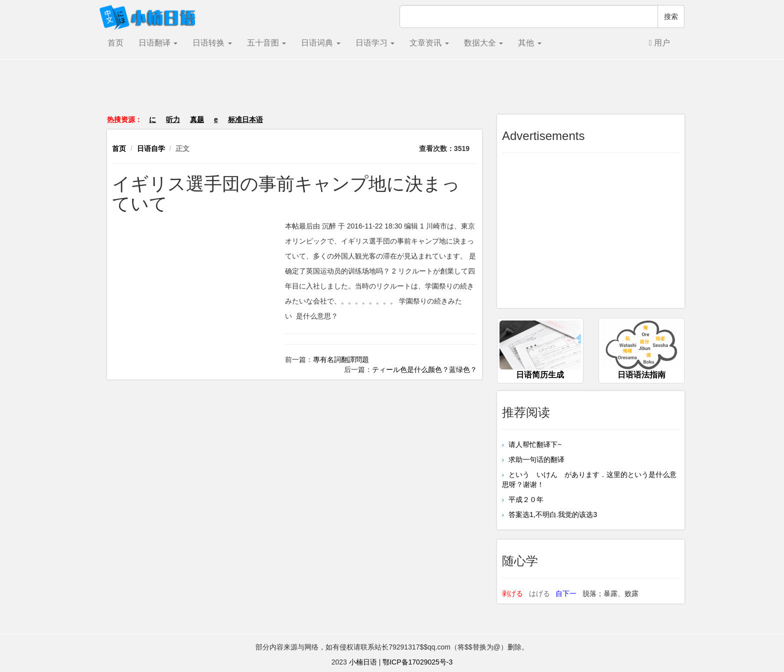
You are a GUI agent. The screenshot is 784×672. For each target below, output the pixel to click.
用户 (659, 43)
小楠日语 (363, 662)
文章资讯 (429, 43)
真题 (197, 119)
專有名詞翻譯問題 (341, 359)
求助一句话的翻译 (535, 459)
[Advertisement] (392, 92)
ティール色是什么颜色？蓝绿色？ (424, 369)
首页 (115, 43)
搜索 (671, 16)
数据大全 (483, 43)
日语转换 (212, 43)
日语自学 (151, 148)
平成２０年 (525, 499)
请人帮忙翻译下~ (534, 444)
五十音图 (266, 43)
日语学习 (375, 43)
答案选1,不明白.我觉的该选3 (552, 514)
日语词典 (320, 43)
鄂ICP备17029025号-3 (417, 662)
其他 (529, 43)
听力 (173, 119)
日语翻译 (158, 43)
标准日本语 (245, 119)
